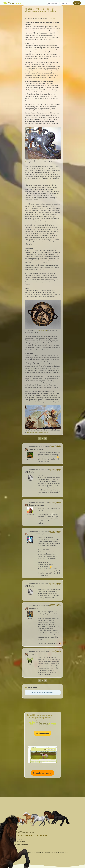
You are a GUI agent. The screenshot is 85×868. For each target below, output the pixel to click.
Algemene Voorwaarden (22, 844)
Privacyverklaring (20, 842)
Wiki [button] (16, 847)
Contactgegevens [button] (20, 839)
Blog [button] (16, 850)
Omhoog (53, 447)
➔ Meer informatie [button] (42, 733)
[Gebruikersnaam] (53, 3)
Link (59, 447)
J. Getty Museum (41, 330)
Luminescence (53, 18)
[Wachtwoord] (66, 3)
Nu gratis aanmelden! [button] (42, 773)
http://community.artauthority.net (38, 432)
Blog (30, 9)
